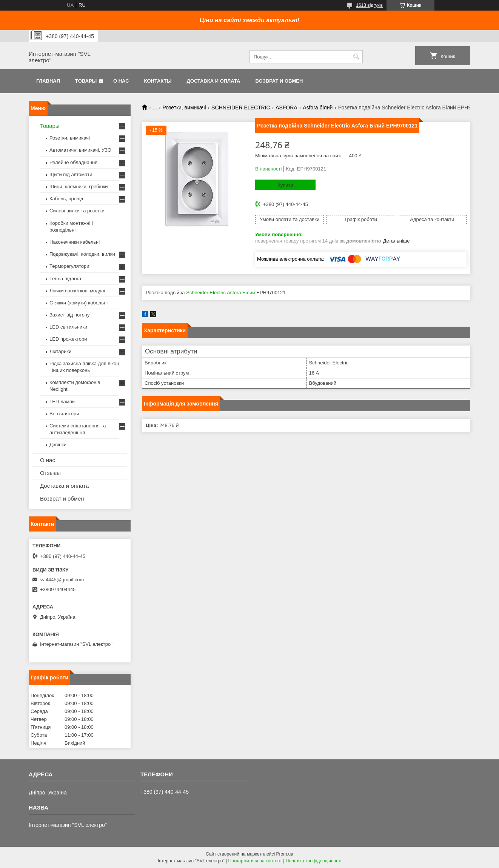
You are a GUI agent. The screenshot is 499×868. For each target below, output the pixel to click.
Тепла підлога (65, 279)
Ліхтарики (60, 351)
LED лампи (62, 402)
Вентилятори (64, 414)
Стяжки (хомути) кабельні (79, 303)
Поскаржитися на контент (255, 861)
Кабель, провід (66, 199)
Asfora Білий (241, 293)
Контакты (158, 81)
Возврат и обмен (279, 81)
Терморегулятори (69, 266)
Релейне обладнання (73, 162)
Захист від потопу (69, 315)
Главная (48, 81)
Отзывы (50, 473)
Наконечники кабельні (75, 242)
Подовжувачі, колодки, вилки (82, 254)
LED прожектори (68, 339)
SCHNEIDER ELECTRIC (241, 108)
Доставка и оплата (213, 81)
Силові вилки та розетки (77, 211)
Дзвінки (58, 445)
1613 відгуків (369, 5)
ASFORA (286, 108)
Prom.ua (285, 854)
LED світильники (68, 327)
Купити (285, 185)
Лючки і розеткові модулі (77, 291)
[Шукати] (356, 57)
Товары (86, 81)
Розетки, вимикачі (184, 108)
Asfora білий (318, 108)
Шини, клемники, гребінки (79, 187)
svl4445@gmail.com (62, 580)
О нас (121, 81)
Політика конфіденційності (314, 861)
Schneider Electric (206, 293)
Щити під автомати (71, 174)
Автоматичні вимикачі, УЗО (80, 150)
